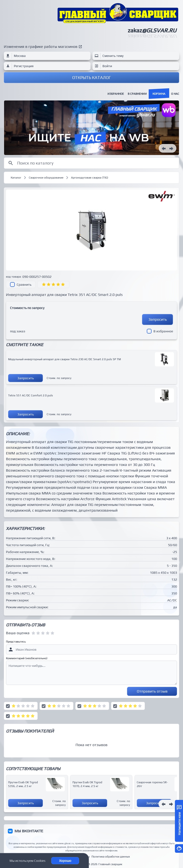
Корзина (159, 94)
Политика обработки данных (111, 857)
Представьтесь (16, 642)
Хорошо (65, 861)
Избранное (116, 94)
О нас (175, 94)
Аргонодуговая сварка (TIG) (90, 178)
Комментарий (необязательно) (27, 658)
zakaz (152, 30)
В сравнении (137, 94)
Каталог (16, 178)
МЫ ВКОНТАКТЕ (29, 831)
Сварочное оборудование (46, 178)
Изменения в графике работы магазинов (41, 47)
